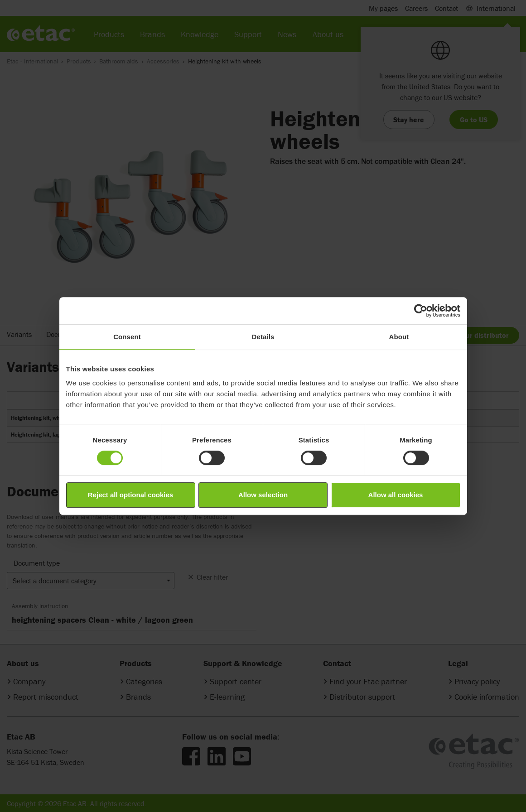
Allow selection (263, 495)
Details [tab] (263, 337)
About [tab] (399, 337)
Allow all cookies (396, 495)
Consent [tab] (127, 337)
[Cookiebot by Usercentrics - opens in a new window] (421, 311)
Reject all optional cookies (130, 495)
